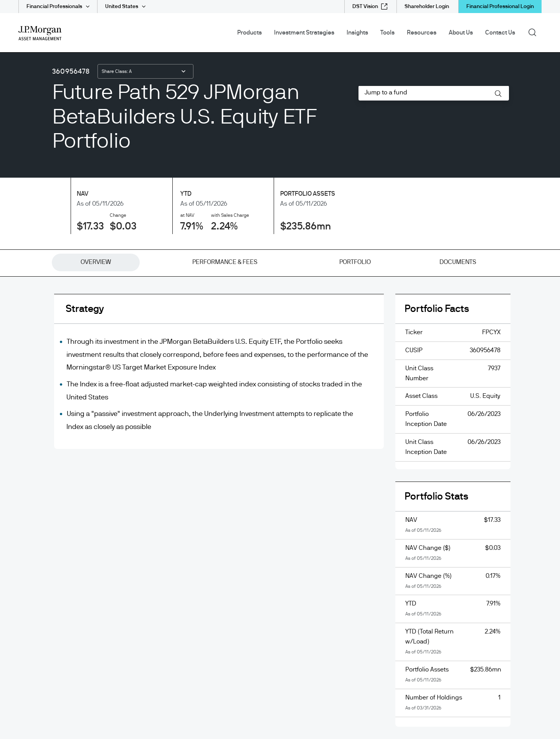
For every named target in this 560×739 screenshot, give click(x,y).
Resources (422, 33)
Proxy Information (311, 270)
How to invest (37, 287)
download (430, 510)
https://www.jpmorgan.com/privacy (326, 670)
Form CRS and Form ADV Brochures (336, 202)
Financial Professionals (54, 7)
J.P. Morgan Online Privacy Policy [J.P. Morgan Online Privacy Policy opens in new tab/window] (332, 253)
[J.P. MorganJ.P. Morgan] (84, 380)
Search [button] (535, 32)
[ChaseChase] (172, 380)
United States (122, 7)
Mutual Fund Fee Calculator (57, 320)
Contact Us (500, 33)
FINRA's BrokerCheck (301, 544)
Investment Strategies (304, 33)
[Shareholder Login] (427, 7)
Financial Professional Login (500, 7)
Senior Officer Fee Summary (325, 287)
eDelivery (31, 219)
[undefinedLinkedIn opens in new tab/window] (23, 381)
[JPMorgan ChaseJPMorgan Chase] (131, 380)
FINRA (271, 544)
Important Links (40, 304)
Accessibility (36, 337)
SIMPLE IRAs (304, 304)
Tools (387, 33)
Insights (357, 33)
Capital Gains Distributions (56, 202)
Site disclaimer (307, 320)
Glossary (31, 253)
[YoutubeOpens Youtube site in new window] (38, 381)
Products (249, 33)
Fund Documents (43, 236)
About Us (461, 33)
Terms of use (304, 337)
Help (25, 270)
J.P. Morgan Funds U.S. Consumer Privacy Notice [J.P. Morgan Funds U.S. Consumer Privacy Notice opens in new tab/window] (354, 236)
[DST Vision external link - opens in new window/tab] (370, 7)
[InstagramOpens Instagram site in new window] (54, 381)
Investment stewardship (320, 219)
